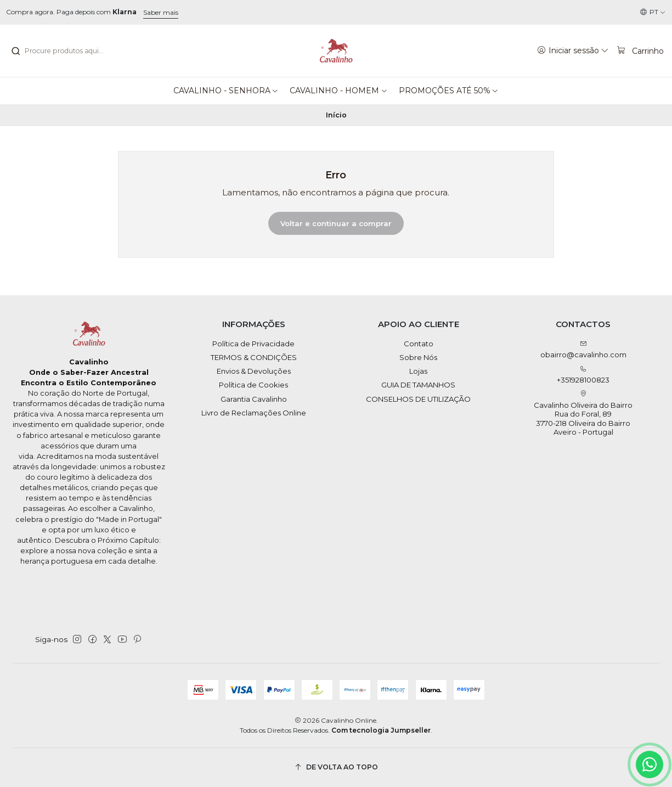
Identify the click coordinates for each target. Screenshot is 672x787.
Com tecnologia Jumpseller (381, 730)
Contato (419, 344)
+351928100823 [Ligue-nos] (583, 375)
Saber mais (161, 12)
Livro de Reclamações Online (254, 413)
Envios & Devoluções (254, 371)
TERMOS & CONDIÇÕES (254, 357)
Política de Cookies (253, 385)
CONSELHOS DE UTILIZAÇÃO (418, 399)
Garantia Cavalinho (254, 399)
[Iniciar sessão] (573, 50)
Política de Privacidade (253, 344)
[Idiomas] (653, 12)
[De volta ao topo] (336, 768)
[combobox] (66, 51)
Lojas (418, 371)
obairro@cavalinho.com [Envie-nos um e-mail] (583, 350)
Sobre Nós (418, 357)
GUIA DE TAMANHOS (418, 385)
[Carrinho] (640, 50)
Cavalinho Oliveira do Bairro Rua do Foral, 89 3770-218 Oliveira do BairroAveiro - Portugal (583, 413)
